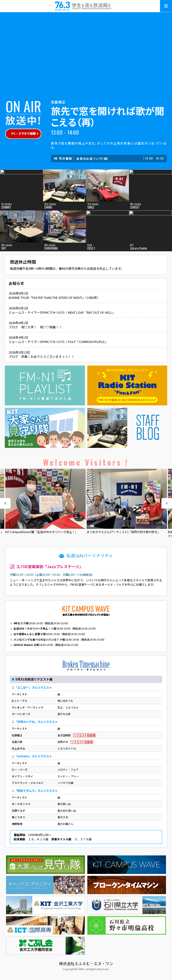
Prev (5, 503)
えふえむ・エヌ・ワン (86, 6)
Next (167, 503)
